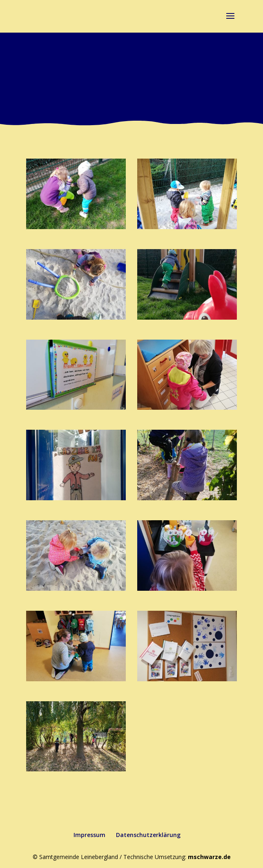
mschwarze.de (209, 857)
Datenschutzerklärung (148, 835)
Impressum (89, 835)
